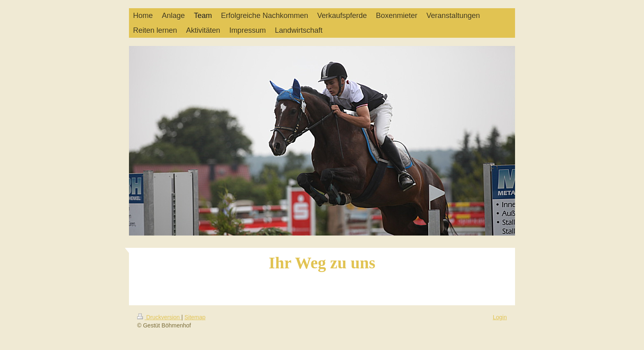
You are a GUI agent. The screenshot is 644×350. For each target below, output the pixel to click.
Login (500, 317)
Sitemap (195, 317)
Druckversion (159, 317)
